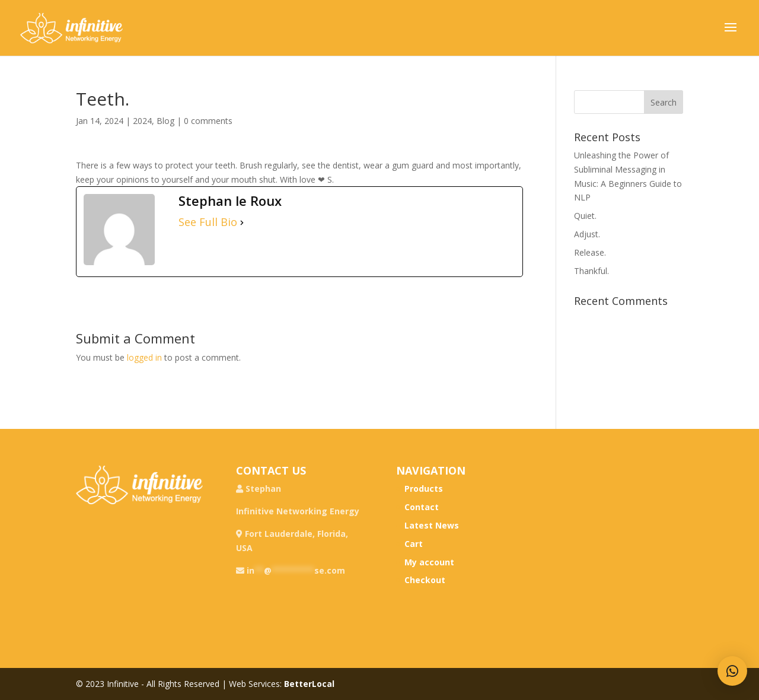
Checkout (425, 580)
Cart (414, 544)
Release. (590, 252)
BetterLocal (309, 684)
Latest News (432, 525)
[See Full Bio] (242, 222)
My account (429, 562)
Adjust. (587, 234)
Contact (422, 507)
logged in (144, 357)
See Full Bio (208, 222)
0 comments (208, 121)
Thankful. (591, 271)
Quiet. (585, 216)
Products (424, 489)
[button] (732, 671)
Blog (165, 121)
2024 (142, 121)
